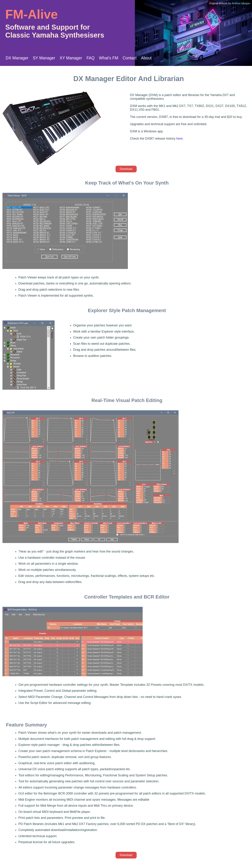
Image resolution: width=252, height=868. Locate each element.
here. (180, 139)
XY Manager (71, 58)
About (146, 58)
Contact (130, 58)
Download (126, 169)
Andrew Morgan (241, 3)
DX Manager (17, 58)
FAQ (91, 58)
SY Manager (44, 58)
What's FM (109, 58)
